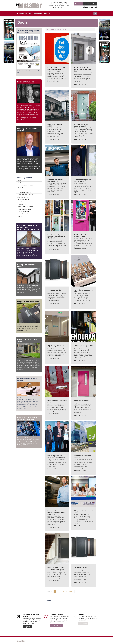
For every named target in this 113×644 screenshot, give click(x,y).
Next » (71, 591)
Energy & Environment (24, 209)
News (19, 180)
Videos (20, 216)
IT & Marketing (22, 204)
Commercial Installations (25, 192)
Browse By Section (26, 13)
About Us (48, 13)
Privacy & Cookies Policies (88, 641)
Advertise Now (56, 625)
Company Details (61, 641)
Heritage (20, 188)
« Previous (49, 591)
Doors (19, 190)
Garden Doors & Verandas (25, 185)
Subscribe (78, 4)
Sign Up (28, 627)
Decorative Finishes (23, 200)
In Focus (20, 183)
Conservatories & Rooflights (26, 195)
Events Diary (38, 13)
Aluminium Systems (23, 197)
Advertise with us (90, 4)
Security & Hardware (24, 202)
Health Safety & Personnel (25, 207)
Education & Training (24, 212)
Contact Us (83, 623)
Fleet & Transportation (24, 214)
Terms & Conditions (73, 641)
